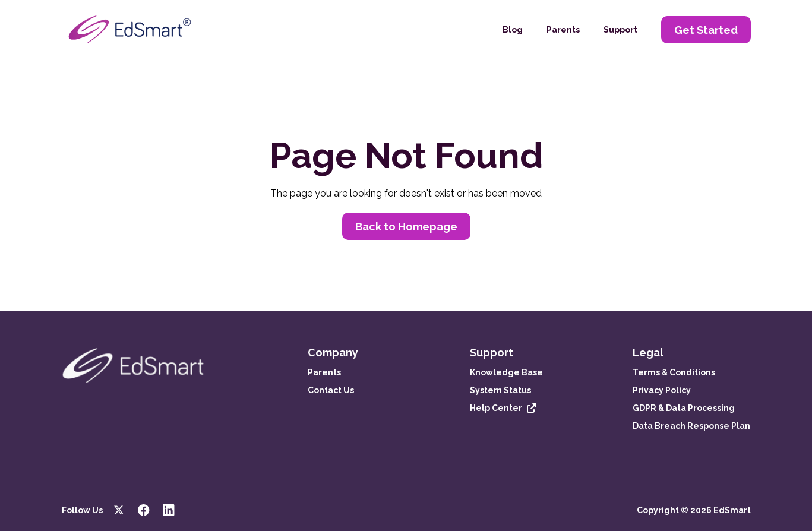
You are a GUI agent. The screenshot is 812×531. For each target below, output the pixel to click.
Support (620, 30)
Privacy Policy (662, 390)
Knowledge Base (506, 372)
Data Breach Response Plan (691, 426)
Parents (563, 30)
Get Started (706, 30)
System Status (500, 390)
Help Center (496, 408)
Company (333, 353)
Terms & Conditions (674, 372)
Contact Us (331, 390)
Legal (648, 353)
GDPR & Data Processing (684, 408)
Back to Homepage (406, 227)
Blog (513, 30)
